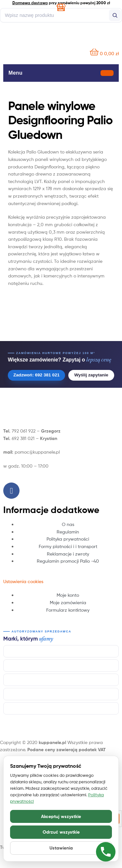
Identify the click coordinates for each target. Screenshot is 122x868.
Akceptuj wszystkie (61, 816)
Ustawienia (61, 848)
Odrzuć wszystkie (61, 832)
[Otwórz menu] (107, 73)
